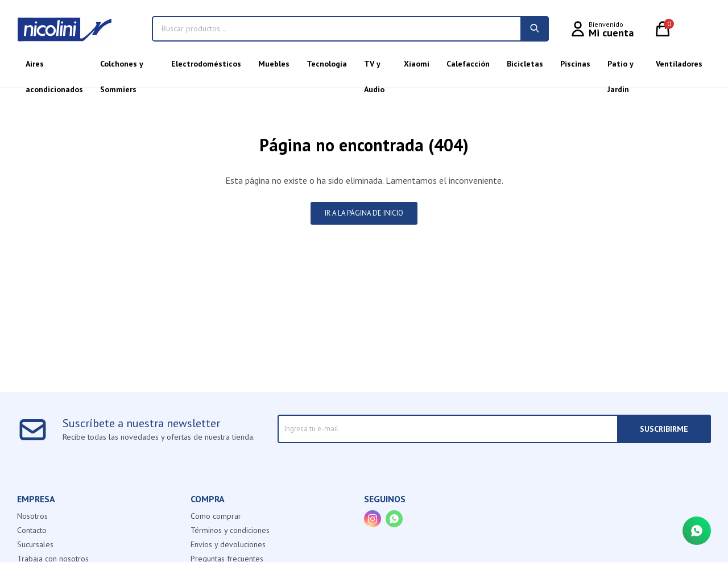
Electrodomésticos (206, 64)
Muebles (274, 64)
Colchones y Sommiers (121, 68)
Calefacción (468, 64)
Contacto (32, 530)
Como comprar (216, 516)
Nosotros (32, 516)
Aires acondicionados (54, 68)
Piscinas (575, 64)
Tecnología (327, 64)
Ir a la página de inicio (364, 213)
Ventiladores (679, 64)
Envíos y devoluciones (228, 544)
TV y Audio (374, 68)
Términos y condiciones (230, 530)
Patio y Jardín (620, 68)
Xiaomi (417, 64)
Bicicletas (525, 64)
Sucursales (35, 544)
